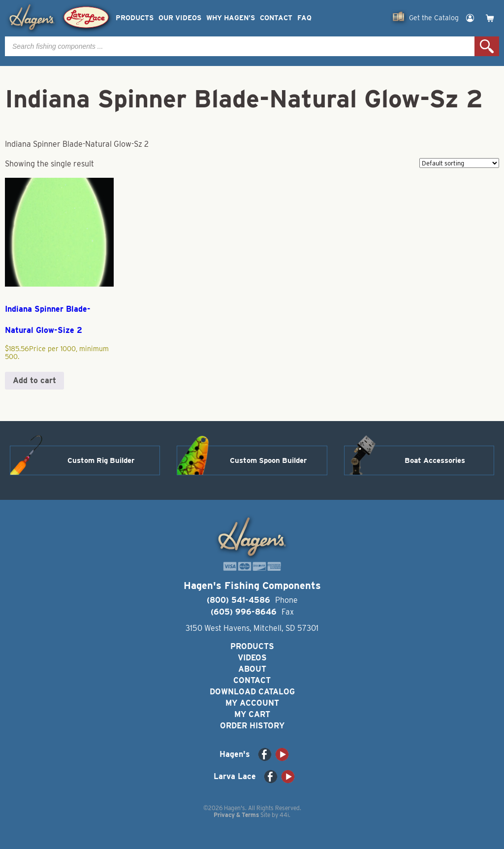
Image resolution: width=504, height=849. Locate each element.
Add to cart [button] (34, 380)
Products (135, 18)
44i (284, 815)
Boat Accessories (435, 460)
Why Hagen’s (231, 18)
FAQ (304, 18)
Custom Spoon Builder (268, 460)
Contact (276, 18)
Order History (252, 726)
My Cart (252, 714)
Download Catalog (252, 692)
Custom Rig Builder (101, 460)
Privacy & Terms (236, 815)
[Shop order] (459, 163)
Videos (252, 658)
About (252, 669)
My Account (252, 703)
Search (487, 46)
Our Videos (180, 18)
